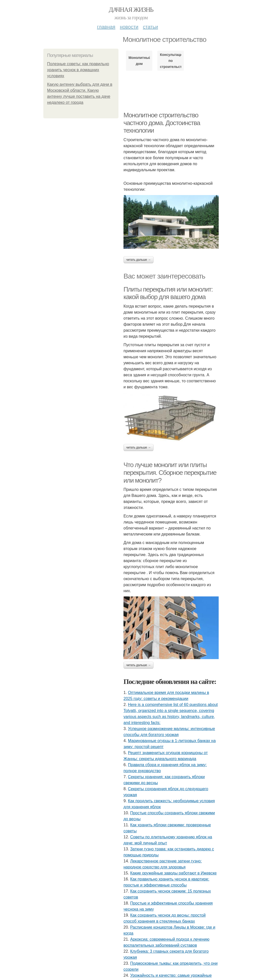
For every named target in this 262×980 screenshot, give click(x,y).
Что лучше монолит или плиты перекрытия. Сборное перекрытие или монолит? (170, 472)
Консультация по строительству (170, 61)
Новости (129, 27)
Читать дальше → (139, 260)
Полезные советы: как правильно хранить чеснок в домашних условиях (78, 70)
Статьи (150, 27)
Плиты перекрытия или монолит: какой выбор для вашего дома (168, 293)
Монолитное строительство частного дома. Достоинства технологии (162, 123)
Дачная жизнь (131, 10)
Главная (106, 27)
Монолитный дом (139, 61)
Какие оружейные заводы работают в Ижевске (173, 873)
